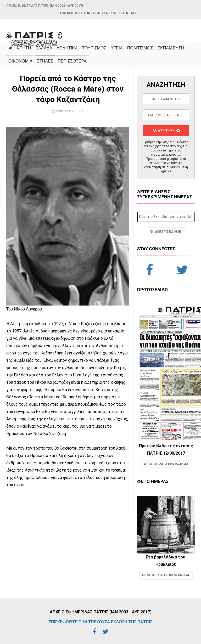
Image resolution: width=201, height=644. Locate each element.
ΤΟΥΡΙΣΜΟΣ (94, 48)
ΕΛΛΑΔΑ (44, 48)
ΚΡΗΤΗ (24, 48)
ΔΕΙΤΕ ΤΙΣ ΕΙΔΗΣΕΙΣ (166, 232)
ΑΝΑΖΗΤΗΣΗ (166, 131)
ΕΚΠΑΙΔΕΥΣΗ (171, 48)
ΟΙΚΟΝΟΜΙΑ (20, 61)
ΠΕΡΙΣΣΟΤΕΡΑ (72, 61)
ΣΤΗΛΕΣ (45, 61)
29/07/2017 (65, 111)
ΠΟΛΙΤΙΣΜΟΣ (140, 48)
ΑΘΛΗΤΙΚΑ (67, 48)
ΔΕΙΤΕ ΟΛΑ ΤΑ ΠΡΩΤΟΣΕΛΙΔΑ (166, 464)
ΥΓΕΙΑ (117, 48)
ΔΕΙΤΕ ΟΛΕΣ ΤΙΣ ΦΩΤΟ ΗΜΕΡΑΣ (166, 575)
